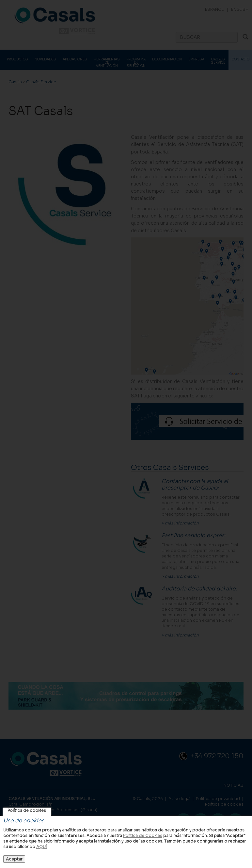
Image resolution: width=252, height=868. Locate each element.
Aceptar (14, 859)
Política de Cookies (143, 836)
